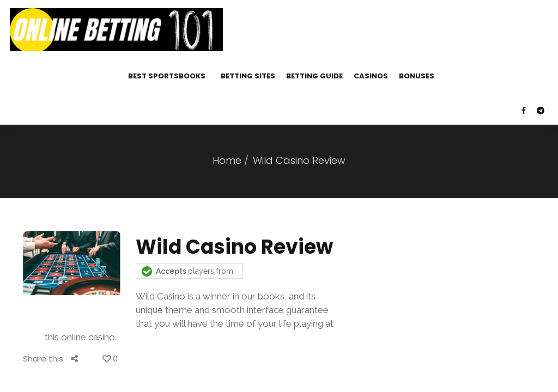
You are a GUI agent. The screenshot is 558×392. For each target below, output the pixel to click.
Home (227, 160)
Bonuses (417, 76)
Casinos (371, 76)
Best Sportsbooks (167, 76)
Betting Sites (248, 76)
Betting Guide (314, 76)
